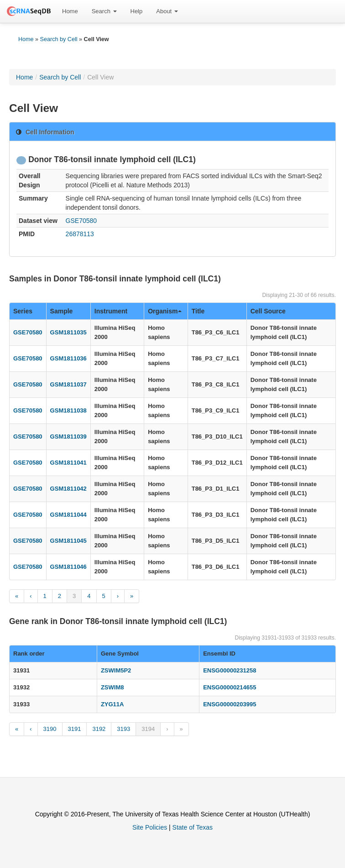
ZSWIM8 (112, 687)
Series (23, 311)
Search (104, 11)
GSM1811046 (68, 567)
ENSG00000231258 (230, 670)
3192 (99, 729)
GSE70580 (81, 221)
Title (198, 311)
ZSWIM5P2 (116, 670)
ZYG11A (112, 704)
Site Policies (150, 827)
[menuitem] (70, 11)
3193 (123, 729)
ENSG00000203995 (230, 704)
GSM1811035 (68, 332)
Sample (62, 311)
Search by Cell (59, 39)
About (167, 11)
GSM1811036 (68, 358)
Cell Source (268, 311)
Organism (165, 311)
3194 (148, 729)
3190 (50, 729)
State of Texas (193, 827)
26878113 (80, 234)
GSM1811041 (68, 463)
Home (70, 11)
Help (137, 11)
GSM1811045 (68, 541)
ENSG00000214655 (230, 687)
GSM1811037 (68, 384)
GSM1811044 (68, 515)
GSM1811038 (68, 410)
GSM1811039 (68, 437)
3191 (75, 729)
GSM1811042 (68, 489)
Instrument (111, 311)
